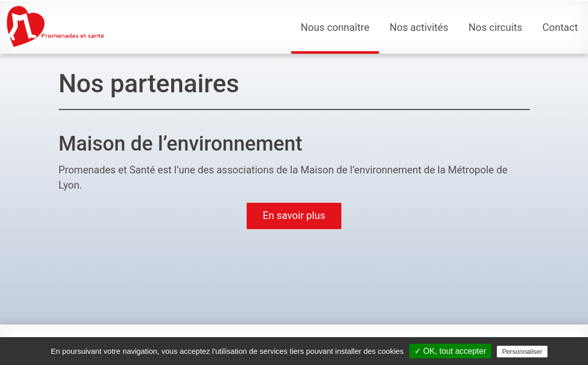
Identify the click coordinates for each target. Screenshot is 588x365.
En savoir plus (294, 215)
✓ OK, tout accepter (450, 351)
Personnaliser (522, 352)
